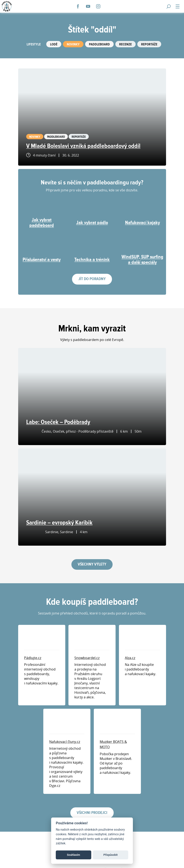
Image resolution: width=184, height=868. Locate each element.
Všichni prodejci (92, 813)
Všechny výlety (92, 564)
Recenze (125, 44)
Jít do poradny (92, 279)
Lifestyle (34, 44)
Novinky (73, 44)
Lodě (54, 44)
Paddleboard (99, 44)
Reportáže (149, 44)
